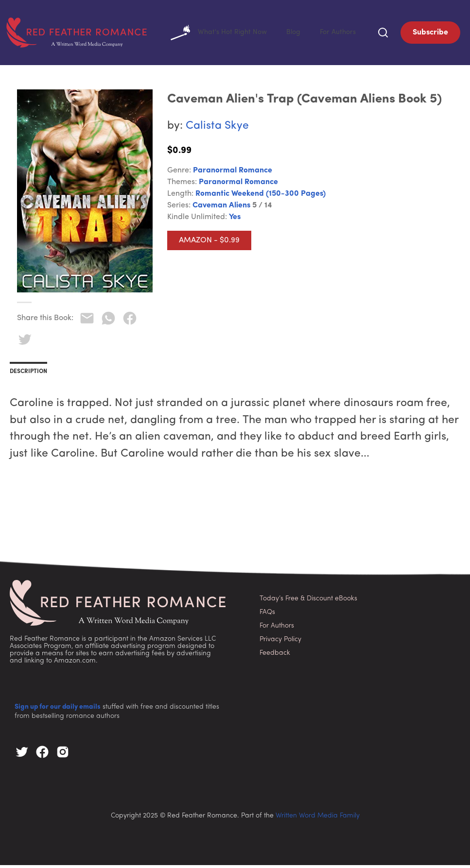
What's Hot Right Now (210, 34)
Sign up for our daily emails (58, 710)
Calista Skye (217, 129)
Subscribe (430, 34)
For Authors (336, 34)
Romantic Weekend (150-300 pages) (261, 197)
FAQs (267, 615)
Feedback (275, 656)
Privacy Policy (280, 642)
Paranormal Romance (233, 173)
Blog (289, 34)
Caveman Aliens (221, 208)
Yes (235, 220)
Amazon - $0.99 (209, 243)
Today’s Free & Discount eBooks (308, 602)
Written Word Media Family (318, 819)
